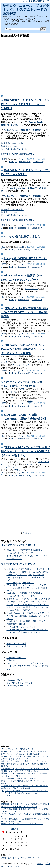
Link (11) (13, 162)
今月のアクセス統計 (16, 646)
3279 (4, 297)
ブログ (4, 858)
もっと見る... (7, 796)
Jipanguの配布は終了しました (22, 236)
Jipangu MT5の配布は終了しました (25, 258)
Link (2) (13, 300)
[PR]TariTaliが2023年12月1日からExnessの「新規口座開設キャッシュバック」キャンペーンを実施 (26, 349)
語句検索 (11, 660)
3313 (4, 225)
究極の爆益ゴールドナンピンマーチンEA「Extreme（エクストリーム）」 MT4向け (25, 104)
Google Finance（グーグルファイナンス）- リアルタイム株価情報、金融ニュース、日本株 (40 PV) (28, 616)
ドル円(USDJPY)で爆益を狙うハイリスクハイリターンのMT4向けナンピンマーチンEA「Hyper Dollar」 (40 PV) (28, 607)
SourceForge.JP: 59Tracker (18, 686)
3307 (4, 247)
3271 (4, 370)
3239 (4, 436)
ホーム (25, 1)
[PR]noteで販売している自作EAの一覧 (17, 749)
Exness (30, 464)
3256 (4, 403)
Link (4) (13, 373)
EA (38, 858)
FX (35, 858)
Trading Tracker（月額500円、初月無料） (23, 130)
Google (30, 858)
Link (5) (13, 336)
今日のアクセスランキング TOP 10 (18, 545)
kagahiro (20, 159)
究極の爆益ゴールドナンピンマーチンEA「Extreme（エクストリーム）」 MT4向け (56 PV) (27, 588)
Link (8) (13, 228)
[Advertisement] (26, 65)
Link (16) (13, 475)
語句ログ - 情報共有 (16, 658)
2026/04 (14, 829)
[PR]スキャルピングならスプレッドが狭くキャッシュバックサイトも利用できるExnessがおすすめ (26, 451)
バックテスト (32, 289)
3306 (4, 264)
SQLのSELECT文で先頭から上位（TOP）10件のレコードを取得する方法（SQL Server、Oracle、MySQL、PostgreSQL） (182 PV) (28, 572)
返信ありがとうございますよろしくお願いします (22, 824)
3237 (4, 473)
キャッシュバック (21, 365)
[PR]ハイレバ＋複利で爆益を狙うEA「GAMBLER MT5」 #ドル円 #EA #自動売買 (25, 312)
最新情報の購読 (35, 1)
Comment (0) (38, 162)
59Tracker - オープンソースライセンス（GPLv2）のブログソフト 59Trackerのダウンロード (27, 666)
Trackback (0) (25, 162)
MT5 (21, 389)
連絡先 (40, 864)
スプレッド (11, 467)
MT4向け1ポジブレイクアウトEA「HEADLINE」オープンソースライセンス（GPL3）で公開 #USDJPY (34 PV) (27, 630)
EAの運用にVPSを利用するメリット (19, 154)
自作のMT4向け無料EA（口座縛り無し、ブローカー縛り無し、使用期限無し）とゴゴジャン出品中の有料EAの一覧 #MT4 (25, 764)
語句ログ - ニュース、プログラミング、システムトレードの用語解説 (26, 10)
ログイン (46, 1)
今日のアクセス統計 (16, 644)
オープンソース (19, 858)
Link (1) (13, 249)
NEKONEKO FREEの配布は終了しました (18, 778)
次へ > (28, 533)
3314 (4, 159)
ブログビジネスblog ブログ (20, 683)
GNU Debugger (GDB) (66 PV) (20, 583)
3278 (4, 334)
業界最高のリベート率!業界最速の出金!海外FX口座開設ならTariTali (15, 146)
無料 (10, 858)
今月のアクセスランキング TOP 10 (18, 564)
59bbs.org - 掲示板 (15, 680)
